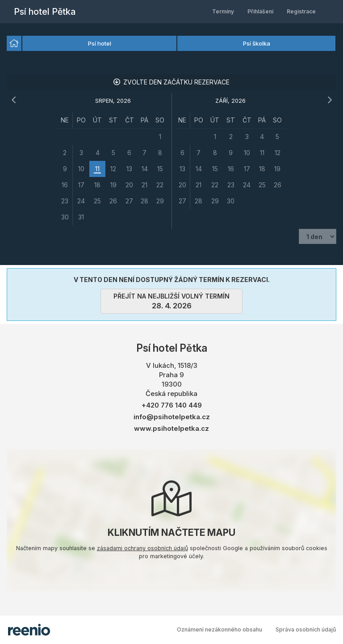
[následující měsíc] (330, 100)
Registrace (301, 11)
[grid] (113, 169)
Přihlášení (260, 11)
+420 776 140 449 (172, 405)
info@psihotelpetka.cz (172, 417)
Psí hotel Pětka (45, 12)
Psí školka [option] (257, 43)
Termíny (223, 11)
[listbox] (171, 44)
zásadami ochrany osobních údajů (142, 548)
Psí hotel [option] (100, 43)
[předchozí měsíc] (13, 100)
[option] (14, 43)
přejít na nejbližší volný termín (171, 301)
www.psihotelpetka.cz (171, 428)
